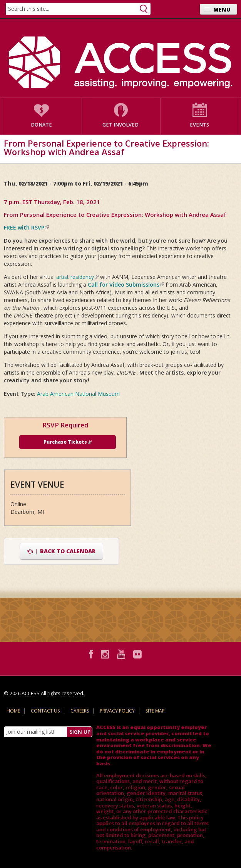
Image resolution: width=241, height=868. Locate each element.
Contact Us (45, 711)
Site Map (155, 711)
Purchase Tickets (68, 442)
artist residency (77, 277)
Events (199, 125)
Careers (80, 711)
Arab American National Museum (78, 394)
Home (13, 711)
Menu (222, 9)
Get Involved (120, 125)
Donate (41, 125)
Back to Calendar (61, 551)
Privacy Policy (117, 711)
